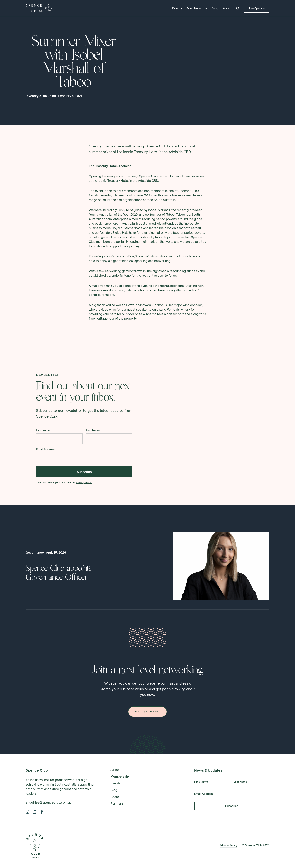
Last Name (93, 431)
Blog (215, 8)
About (115, 770)
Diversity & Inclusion (41, 96)
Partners (117, 804)
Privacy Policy (84, 483)
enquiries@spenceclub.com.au (49, 802)
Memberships (197, 8)
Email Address (45, 450)
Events (177, 8)
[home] (39, 8)
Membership (120, 776)
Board (115, 797)
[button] (228, 8)
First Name (43, 431)
